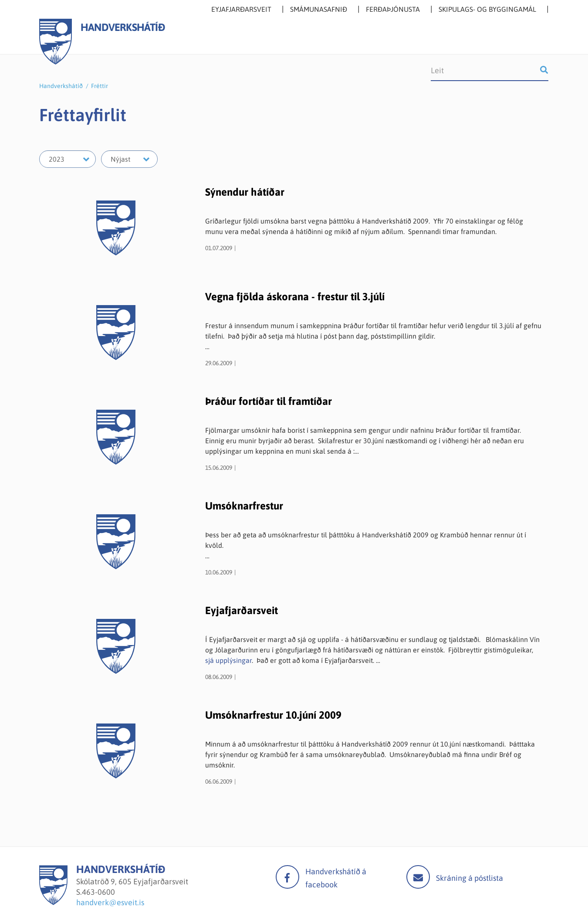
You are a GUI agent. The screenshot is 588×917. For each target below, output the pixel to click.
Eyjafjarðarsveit (242, 610)
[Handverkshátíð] (53, 902)
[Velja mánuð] (129, 159)
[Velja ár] (68, 159)
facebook (287, 877)
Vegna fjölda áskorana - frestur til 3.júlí (295, 297)
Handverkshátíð (61, 86)
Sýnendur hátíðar (245, 192)
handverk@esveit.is (110, 902)
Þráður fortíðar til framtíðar (269, 401)
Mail (418, 877)
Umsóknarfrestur (244, 506)
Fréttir (100, 86)
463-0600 (98, 892)
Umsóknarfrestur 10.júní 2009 (273, 715)
